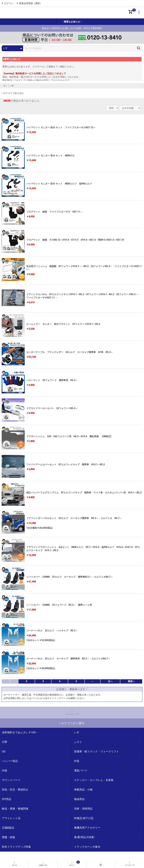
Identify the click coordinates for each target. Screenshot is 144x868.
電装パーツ (81, 771)
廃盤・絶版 (9, 837)
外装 (77, 761)
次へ (110, 681)
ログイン (9, 3)
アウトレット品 (11, 818)
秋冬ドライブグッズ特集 (16, 847)
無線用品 (79, 799)
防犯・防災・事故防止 (15, 790)
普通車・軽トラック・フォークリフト (96, 751)
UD (4, 751)
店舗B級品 (8, 828)
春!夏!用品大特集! (84, 837)
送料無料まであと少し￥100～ (20, 732)
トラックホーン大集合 (87, 847)
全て (5, 86)
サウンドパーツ (11, 780)
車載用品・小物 (83, 790)
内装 (5, 771)
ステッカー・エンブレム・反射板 (94, 780)
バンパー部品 (10, 761)
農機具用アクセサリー (87, 828)
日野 (5, 742)
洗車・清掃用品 (83, 809)
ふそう (78, 742)
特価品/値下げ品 (84, 818)
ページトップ (72, 712)
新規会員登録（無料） (31, 3)
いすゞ (13, 86)
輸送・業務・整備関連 (15, 809)
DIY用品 (7, 799)
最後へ (131, 681)
